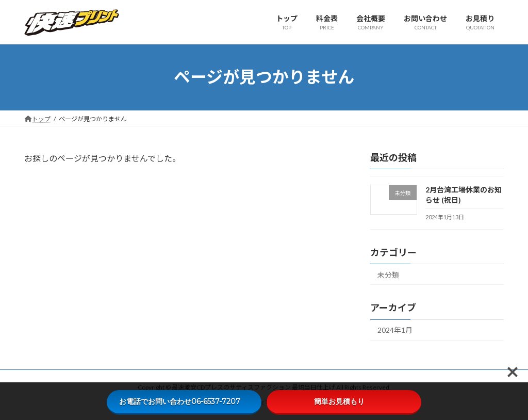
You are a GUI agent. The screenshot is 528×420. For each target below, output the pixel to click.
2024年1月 (395, 330)
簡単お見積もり (344, 401)
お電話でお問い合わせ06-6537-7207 (184, 401)
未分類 (388, 274)
